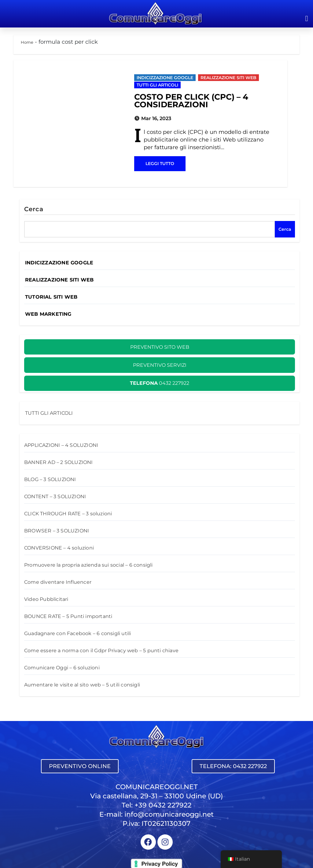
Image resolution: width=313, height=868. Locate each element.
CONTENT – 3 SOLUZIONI (55, 497)
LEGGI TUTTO (160, 164)
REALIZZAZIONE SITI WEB (228, 78)
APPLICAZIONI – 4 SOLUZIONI (61, 445)
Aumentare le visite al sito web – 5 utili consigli (82, 685)
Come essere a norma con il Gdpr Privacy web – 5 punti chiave (101, 651)
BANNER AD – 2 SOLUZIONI (59, 462)
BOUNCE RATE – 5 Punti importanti (68, 616)
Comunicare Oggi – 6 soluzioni (62, 668)
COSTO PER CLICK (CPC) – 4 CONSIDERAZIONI (191, 101)
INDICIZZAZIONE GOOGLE (165, 78)
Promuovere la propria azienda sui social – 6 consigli (88, 565)
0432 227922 (160, 383)
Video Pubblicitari (46, 599)
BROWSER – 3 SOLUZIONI (57, 531)
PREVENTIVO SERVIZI (160, 365)
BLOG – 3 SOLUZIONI (50, 479)
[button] (307, 18)
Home (27, 42)
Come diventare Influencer (58, 582)
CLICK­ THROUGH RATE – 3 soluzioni (68, 514)
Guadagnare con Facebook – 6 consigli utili (77, 633)
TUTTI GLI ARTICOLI (157, 85)
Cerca (34, 209)
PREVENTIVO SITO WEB (160, 347)
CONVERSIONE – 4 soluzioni (59, 548)
